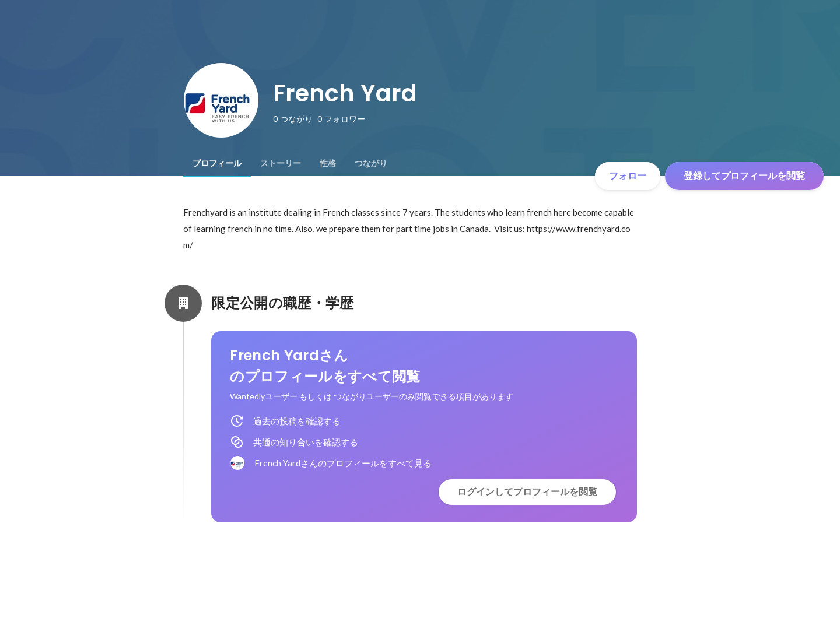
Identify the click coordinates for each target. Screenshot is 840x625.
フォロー (628, 176)
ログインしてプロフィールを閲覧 (527, 492)
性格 (328, 163)
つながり (371, 163)
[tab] (217, 163)
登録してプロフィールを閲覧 (744, 176)
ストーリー (281, 163)
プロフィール (217, 163)
